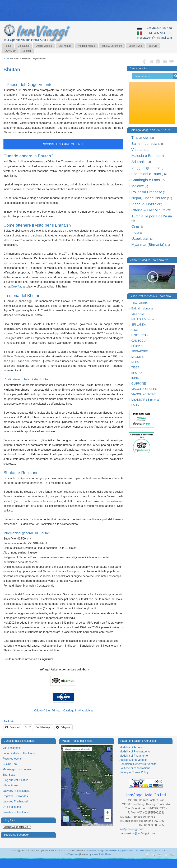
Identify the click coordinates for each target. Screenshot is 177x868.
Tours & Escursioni (112, 46)
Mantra (95, 854)
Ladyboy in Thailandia (16, 791)
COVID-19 (10, 51)
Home (8, 46)
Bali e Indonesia (144, 143)
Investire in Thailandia (16, 812)
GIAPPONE (139, 384)
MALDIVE (137, 357)
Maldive (138, 186)
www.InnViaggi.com (99, 851)
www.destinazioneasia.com (152, 851)
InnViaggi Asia (72, 854)
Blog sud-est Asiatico (15, 780)
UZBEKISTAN (140, 335)
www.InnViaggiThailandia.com (124, 851)
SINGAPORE (140, 351)
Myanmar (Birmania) (148, 245)
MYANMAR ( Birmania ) (146, 400)
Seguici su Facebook (16, 835)
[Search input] (153, 76)
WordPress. (106, 854)
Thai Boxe (9, 775)
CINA (135, 330)
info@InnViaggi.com (132, 829)
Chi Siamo (23, 46)
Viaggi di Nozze (86, 46)
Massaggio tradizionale (17, 769)
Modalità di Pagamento (134, 756)
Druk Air (16, 287)
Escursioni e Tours (146, 174)
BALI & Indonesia (142, 309)
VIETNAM (138, 314)
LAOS (135, 405)
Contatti (27, 51)
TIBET (135, 367)
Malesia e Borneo (145, 156)
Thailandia (140, 137)
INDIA (135, 378)
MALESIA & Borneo (143, 319)
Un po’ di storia (12, 807)
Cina (135, 226)
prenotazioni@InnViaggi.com (137, 833)
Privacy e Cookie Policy (134, 772)
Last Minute (65, 46)
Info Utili (153, 46)
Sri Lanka (139, 162)
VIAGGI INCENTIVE (144, 394)
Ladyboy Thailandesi (15, 801)
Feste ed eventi (12, 759)
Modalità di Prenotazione (135, 751)
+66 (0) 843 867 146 (159, 28)
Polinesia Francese (147, 192)
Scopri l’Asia (135, 46)
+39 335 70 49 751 (160, 33)
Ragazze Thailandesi (15, 796)
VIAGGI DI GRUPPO (144, 389)
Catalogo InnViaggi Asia (78, 711)
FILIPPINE (138, 346)
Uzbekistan (140, 238)
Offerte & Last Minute (47, 711)
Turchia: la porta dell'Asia (152, 216)
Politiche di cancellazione (135, 768)
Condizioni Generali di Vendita (138, 764)
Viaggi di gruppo (144, 168)
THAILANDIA (139, 303)
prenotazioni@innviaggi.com (154, 38)
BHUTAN (137, 373)
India (135, 232)
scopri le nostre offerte (63, 144)
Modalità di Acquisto (132, 747)
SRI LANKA (139, 325)
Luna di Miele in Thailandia (19, 753)
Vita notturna (10, 785)
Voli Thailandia (12, 748)
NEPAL (136, 362)
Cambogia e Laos (146, 180)
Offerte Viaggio (44, 46)
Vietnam (138, 150)
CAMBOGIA (139, 341)
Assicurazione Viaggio (133, 760)
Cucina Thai (10, 764)
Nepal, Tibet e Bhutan (149, 198)
